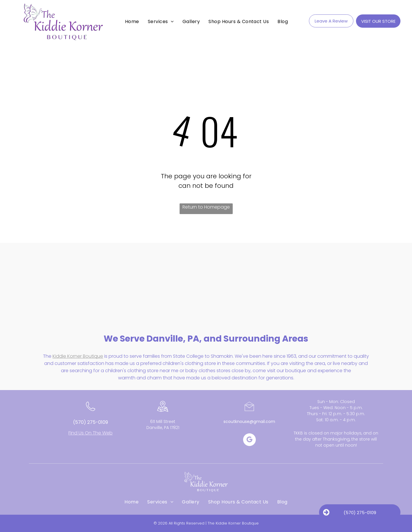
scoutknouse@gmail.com (249, 422)
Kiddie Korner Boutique (78, 356)
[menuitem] (132, 21)
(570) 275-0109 (91, 422)
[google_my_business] (249, 440)
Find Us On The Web (91, 433)
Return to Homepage (206, 207)
